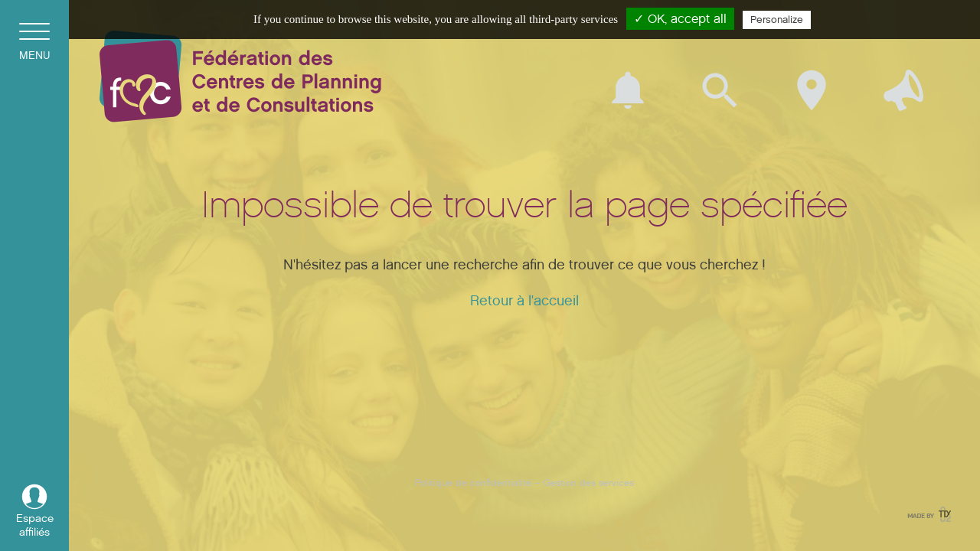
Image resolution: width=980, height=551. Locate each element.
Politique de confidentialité (473, 483)
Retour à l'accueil (524, 301)
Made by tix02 (928, 514)
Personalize (777, 20)
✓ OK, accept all (680, 19)
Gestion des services (589, 483)
